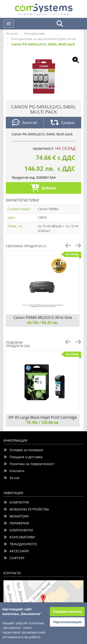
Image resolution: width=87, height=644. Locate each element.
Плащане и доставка (23, 457)
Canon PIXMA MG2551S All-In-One (43, 317)
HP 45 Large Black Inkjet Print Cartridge (43, 417)
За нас (12, 478)
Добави (44, 188)
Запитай (24, 123)
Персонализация (67, 622)
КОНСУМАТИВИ (19, 537)
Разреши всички (67, 611)
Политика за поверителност (29, 464)
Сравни (62, 123)
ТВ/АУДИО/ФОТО (20, 544)
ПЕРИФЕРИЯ (16, 523)
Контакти (14, 471)
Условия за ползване (23, 450)
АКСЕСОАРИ (16, 551)
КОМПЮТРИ (16, 502)
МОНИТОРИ (16, 516)
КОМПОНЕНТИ (18, 530)
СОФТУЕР (14, 558)
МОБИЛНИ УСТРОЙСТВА (26, 509)
